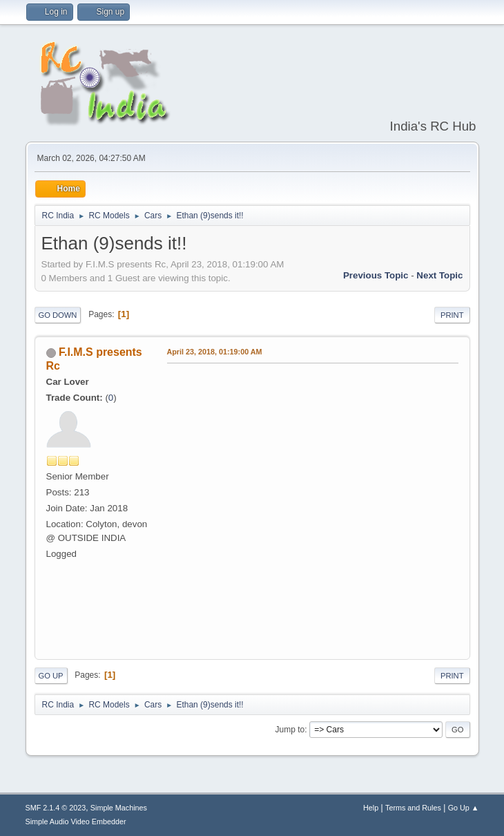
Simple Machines (119, 808)
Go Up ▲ (464, 808)
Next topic (439, 275)
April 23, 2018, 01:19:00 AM (215, 352)
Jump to (290, 730)
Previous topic (376, 275)
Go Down (58, 315)
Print (452, 315)
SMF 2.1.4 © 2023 (56, 808)
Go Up (51, 676)
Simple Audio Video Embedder (76, 821)
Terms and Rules (413, 808)
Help (371, 808)
